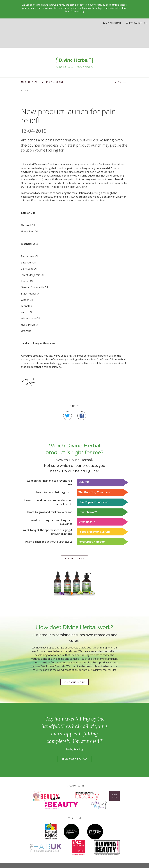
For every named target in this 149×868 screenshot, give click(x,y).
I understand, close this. (114, 8)
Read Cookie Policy (75, 11)
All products (75, 558)
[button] (120, 82)
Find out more (74, 682)
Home (25, 90)
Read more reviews (75, 759)
